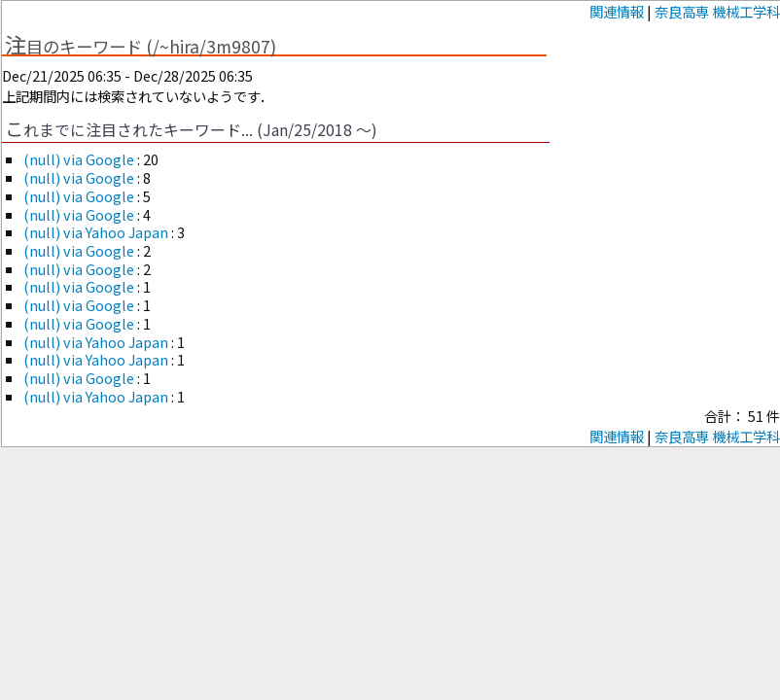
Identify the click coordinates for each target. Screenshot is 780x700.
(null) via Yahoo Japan (97, 232)
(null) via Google (80, 159)
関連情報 (617, 11)
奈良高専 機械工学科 (717, 11)
